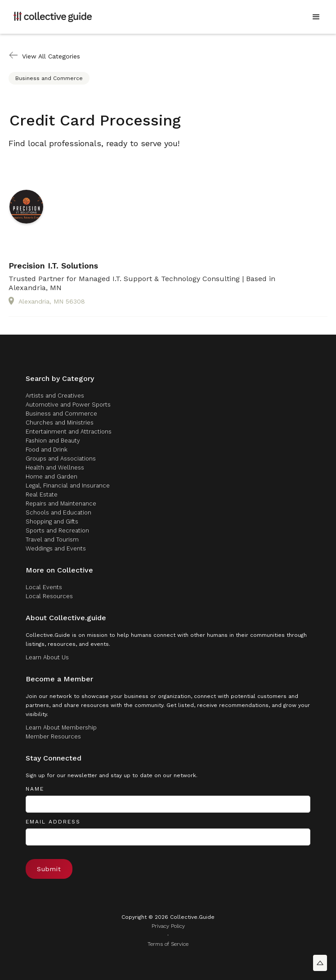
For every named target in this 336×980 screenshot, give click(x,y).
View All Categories (51, 56)
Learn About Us (47, 657)
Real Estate (42, 494)
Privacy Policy (168, 926)
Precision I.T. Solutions (53, 266)
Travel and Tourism (52, 539)
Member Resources (53, 736)
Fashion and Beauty (53, 441)
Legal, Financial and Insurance (68, 486)
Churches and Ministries (60, 423)
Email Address (53, 822)
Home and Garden (52, 477)
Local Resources (49, 596)
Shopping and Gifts (52, 521)
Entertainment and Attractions (69, 432)
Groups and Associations (61, 459)
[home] (53, 17)
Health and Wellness (55, 468)
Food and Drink (47, 450)
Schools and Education (58, 512)
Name (35, 789)
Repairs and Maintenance (61, 503)
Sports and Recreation (57, 530)
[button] (316, 17)
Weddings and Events (56, 548)
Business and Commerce (49, 78)
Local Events (44, 587)
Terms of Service (168, 944)
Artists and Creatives (55, 396)
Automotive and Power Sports (68, 405)
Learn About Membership (61, 727)
